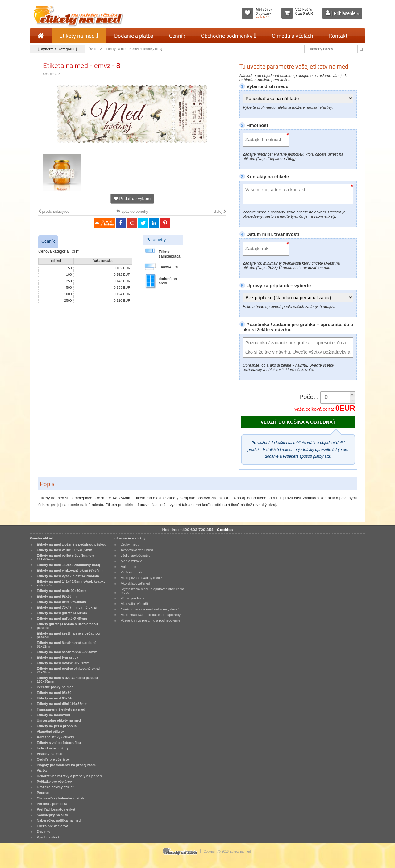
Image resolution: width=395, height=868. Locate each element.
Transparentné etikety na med (61, 709)
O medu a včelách (293, 36)
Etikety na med (79, 36)
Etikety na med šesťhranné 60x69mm (67, 652)
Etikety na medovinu (53, 715)
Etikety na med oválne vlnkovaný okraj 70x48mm (68, 670)
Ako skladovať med (135, 583)
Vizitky (42, 770)
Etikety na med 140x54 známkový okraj (134, 49)
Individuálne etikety (53, 748)
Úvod (92, 49)
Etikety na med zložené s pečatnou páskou (72, 544)
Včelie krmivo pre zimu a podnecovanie (151, 620)
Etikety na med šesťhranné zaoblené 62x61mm (67, 644)
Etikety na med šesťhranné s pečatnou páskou (68, 635)
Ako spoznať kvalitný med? (141, 578)
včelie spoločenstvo (135, 556)
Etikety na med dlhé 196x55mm (62, 704)
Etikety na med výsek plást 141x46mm (68, 576)
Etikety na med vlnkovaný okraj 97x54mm (71, 570)
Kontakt (338, 36)
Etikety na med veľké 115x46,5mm (64, 550)
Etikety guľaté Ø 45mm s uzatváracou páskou (67, 626)
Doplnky (44, 832)
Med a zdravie (131, 561)
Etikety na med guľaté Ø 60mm (62, 613)
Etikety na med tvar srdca (58, 657)
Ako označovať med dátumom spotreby (151, 615)
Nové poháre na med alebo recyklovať (150, 609)
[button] (352, 394)
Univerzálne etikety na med (59, 720)
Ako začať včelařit (134, 604)
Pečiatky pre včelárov (54, 782)
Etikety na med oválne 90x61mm (63, 663)
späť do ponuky (132, 212)
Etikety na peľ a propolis (57, 726)
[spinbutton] (335, 397)
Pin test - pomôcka (52, 804)
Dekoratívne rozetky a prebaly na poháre (70, 776)
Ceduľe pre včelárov (53, 759)
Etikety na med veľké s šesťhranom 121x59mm (66, 557)
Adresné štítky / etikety (55, 737)
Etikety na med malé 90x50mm (62, 591)
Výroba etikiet (48, 837)
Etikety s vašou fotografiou (59, 743)
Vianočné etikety (50, 732)
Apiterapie (128, 567)
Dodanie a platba (134, 36)
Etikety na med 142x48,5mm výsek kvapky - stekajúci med (71, 583)
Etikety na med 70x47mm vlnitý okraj (67, 607)
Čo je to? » (263, 17)
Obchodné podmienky (229, 36)
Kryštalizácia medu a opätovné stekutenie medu (152, 591)
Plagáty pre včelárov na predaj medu (67, 765)
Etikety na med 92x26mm (57, 596)
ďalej (220, 212)
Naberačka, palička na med (59, 820)
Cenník (177, 36)
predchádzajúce (54, 212)
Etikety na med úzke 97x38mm (61, 602)
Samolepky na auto (52, 815)
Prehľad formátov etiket (56, 809)
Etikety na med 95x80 (54, 693)
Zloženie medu (132, 572)
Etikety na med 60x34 (54, 698)
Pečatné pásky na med (55, 687)
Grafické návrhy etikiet (55, 787)
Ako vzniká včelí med (137, 550)
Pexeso (43, 793)
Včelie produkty (132, 598)
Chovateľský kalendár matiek (60, 798)
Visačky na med (50, 754)
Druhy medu (130, 544)
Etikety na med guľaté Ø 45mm (62, 619)
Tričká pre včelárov (52, 826)
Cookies (225, 530)
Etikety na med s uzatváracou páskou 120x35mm (67, 680)
